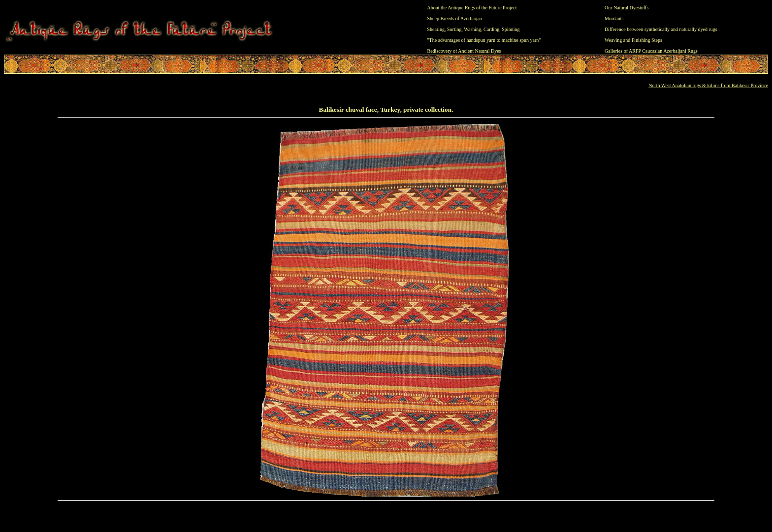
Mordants (614, 18)
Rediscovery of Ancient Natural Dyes (464, 51)
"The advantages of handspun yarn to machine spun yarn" (484, 40)
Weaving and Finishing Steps (633, 40)
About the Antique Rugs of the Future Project (472, 8)
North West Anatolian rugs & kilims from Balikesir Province (708, 85)
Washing (472, 29)
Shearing (436, 29)
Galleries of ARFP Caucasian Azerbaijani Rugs (651, 51)
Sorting (454, 29)
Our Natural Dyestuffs (627, 8)
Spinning (511, 29)
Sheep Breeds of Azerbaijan (455, 18)
